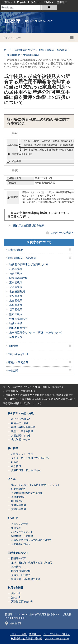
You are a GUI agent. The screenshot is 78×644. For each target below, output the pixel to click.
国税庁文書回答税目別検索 (29, 226)
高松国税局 (16, 305)
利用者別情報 (16, 588)
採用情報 (13, 346)
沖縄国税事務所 (18, 319)
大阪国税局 (16, 296)
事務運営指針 (18, 497)
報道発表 (16, 528)
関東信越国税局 (18, 278)
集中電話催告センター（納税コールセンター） (36, 332)
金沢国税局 (16, 287)
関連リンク (35, 634)
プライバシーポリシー (57, 639)
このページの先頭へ (62, 233)
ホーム (8, 50)
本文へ (8, 2)
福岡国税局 (16, 310)
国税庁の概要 (15, 250)
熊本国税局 (16, 314)
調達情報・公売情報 (22, 536)
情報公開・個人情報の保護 (26, 579)
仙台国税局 (16, 273)
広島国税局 (16, 301)
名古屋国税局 (17, 291)
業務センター (17, 337)
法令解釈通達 (18, 489)
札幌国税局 (16, 269)
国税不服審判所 (18, 328)
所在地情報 (13, 623)
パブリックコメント (22, 532)
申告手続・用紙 (20, 423)
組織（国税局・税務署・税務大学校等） (33, 563)
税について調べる (21, 419)
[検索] (21, 8)
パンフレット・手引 (22, 454)
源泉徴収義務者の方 (22, 602)
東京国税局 (14, 55)
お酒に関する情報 (21, 436)
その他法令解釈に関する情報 (27, 493)
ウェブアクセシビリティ (57, 634)
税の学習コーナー (21, 440)
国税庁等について (25, 50)
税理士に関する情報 (22, 431)
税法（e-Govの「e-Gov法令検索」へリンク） (36, 485)
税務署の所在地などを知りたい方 (29, 264)
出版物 (15, 462)
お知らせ (13, 518)
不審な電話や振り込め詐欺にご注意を (32, 540)
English (21, 2)
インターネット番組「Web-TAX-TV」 (31, 458)
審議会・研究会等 (18, 362)
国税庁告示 (17, 501)
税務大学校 (16, 323)
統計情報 (16, 466)
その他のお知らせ (21, 544)
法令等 (12, 479)
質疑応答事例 (18, 509)
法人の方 (16, 598)
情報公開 (13, 371)
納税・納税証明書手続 (23, 427)
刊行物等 (13, 448)
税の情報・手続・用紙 (21, 413)
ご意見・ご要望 (18, 634)
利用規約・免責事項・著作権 (27, 639)
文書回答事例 (31, 55)
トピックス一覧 (20, 524)
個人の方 (16, 593)
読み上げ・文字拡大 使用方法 (49, 2)
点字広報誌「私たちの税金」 (27, 470)
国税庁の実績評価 (18, 354)
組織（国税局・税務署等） (54, 50)
